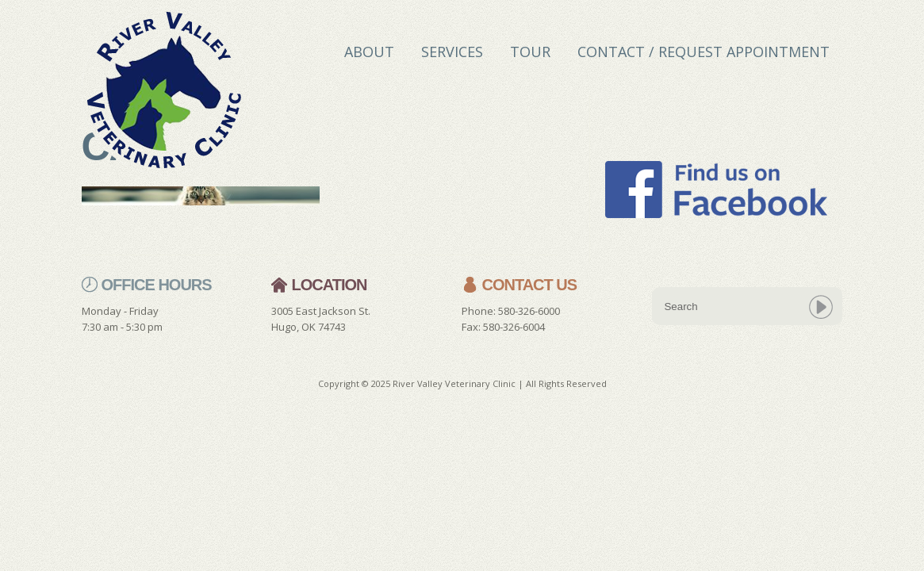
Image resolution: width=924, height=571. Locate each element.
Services (452, 52)
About (369, 52)
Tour (530, 52)
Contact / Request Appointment (704, 52)
